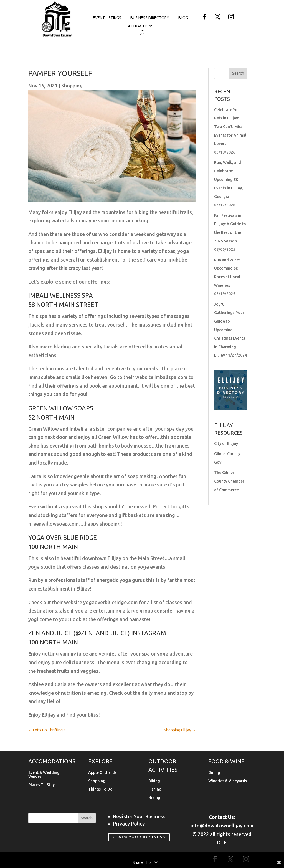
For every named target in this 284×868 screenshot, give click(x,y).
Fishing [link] (155, 789)
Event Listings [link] (107, 18)
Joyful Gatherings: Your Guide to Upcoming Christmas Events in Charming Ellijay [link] (230, 330)
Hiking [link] (154, 798)
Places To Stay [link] (41, 785)
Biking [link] (154, 781)
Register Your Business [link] (139, 816)
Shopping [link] (72, 86)
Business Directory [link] (150, 18)
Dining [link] (214, 773)
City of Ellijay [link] (226, 443)
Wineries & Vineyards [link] (228, 781)
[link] (57, 36)
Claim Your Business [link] (139, 837)
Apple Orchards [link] (102, 773)
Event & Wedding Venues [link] (44, 775)
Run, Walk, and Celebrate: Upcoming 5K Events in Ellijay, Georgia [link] (229, 179)
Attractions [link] (141, 26)
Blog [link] (183, 18)
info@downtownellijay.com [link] (222, 826)
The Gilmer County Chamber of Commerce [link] (229, 481)
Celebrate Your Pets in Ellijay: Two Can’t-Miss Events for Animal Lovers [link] (230, 127)
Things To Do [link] (100, 789)
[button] (204, 17)
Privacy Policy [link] (129, 824)
